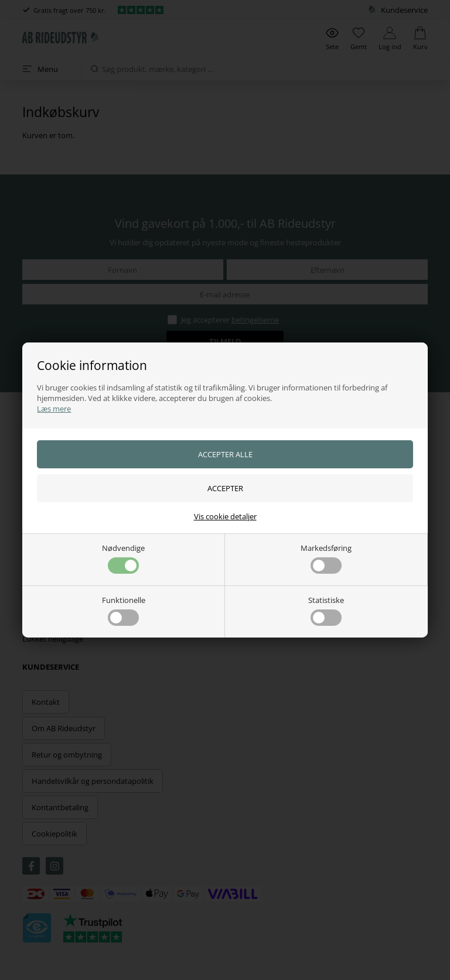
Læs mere (54, 409)
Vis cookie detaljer (225, 516)
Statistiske (326, 610)
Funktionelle (124, 610)
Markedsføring (326, 558)
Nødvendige (123, 558)
